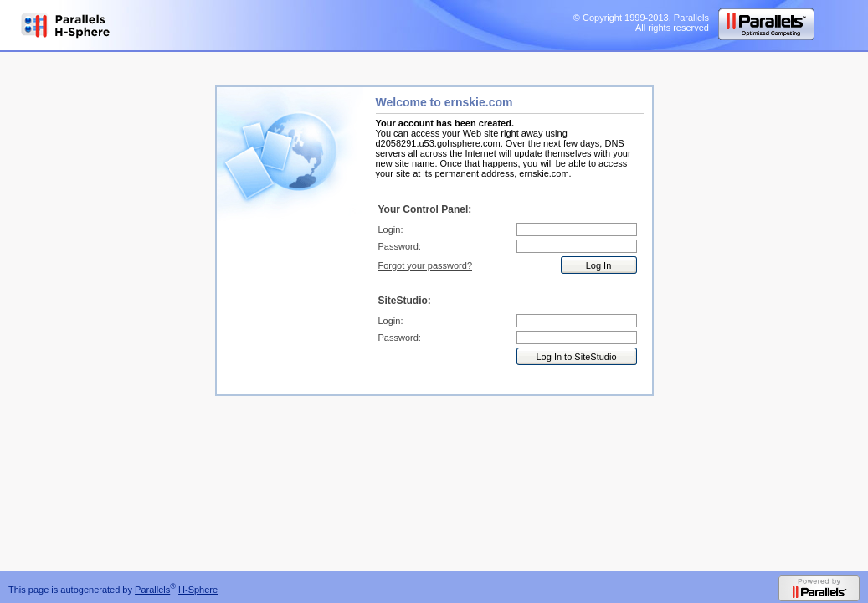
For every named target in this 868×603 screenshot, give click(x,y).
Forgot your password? (426, 265)
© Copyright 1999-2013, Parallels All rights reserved (641, 23)
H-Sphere (198, 590)
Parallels (152, 590)
